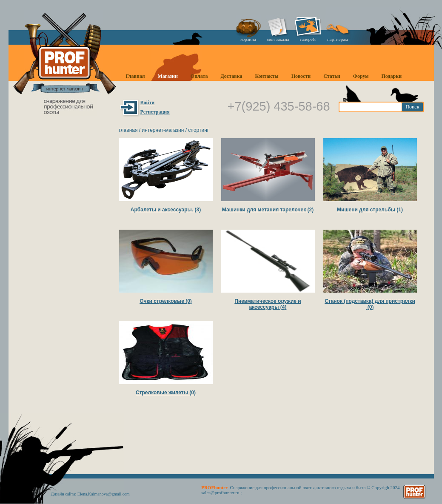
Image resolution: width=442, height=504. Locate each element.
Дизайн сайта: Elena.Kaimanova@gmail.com (90, 494)
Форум (361, 76)
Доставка (232, 76)
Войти (148, 103)
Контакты (267, 76)
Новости (301, 76)
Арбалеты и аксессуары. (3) (166, 210)
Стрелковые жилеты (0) (166, 393)
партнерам (338, 39)
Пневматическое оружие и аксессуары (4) (268, 304)
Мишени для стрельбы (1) (370, 210)
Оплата (199, 76)
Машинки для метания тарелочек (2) (268, 210)
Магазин (167, 76)
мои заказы (278, 39)
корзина (248, 39)
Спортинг (198, 130)
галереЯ (308, 39)
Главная (135, 76)
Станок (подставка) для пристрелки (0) (370, 304)
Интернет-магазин (163, 130)
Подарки (391, 76)
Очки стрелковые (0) (166, 301)
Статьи (332, 76)
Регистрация (155, 112)
